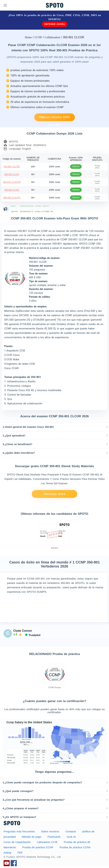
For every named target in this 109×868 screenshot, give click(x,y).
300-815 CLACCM (12, 182)
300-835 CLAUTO (12, 198)
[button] (54, 427)
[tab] (54, 427)
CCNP (38, 37)
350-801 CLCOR (12, 167)
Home (28, 37)
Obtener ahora (55, 24)
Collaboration (52, 37)
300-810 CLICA (12, 174)
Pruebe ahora (97, 166)
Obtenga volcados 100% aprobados (54, 118)
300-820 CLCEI (12, 190)
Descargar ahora (54, 494)
